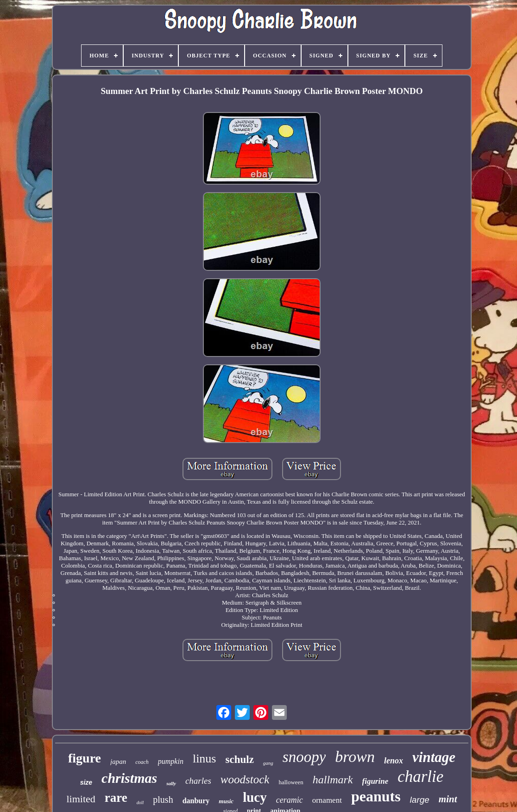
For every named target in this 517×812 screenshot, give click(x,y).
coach (142, 762)
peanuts (376, 796)
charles (198, 781)
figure (85, 758)
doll (140, 803)
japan (118, 762)
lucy (255, 797)
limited (81, 799)
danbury (196, 801)
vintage (434, 757)
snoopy (304, 757)
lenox (394, 761)
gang (268, 763)
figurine (375, 781)
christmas (129, 778)
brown (355, 757)
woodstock (245, 779)
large (420, 800)
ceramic (290, 800)
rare (116, 798)
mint (448, 799)
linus (205, 759)
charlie (420, 777)
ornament (327, 800)
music (226, 801)
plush (163, 800)
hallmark (333, 780)
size (86, 782)
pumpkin (171, 761)
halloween (291, 782)
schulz (240, 759)
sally (171, 783)
